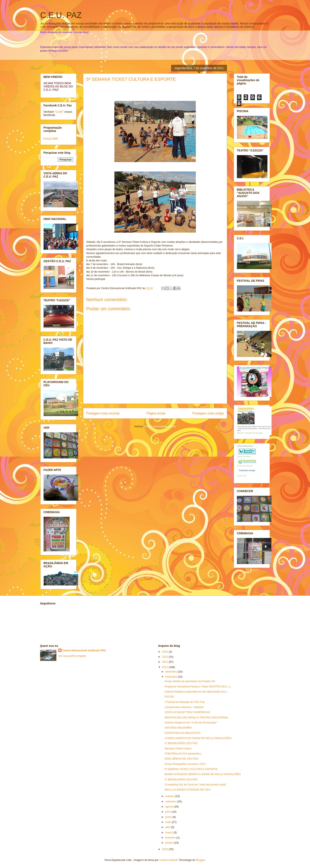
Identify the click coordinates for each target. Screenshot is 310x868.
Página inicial (156, 413)
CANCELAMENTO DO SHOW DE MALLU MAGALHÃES (198, 738)
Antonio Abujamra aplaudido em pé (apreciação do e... (197, 692)
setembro (171, 801)
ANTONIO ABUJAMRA (178, 728)
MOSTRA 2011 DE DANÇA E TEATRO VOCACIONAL (197, 717)
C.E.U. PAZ (61, 15)
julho (168, 812)
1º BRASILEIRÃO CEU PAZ (181, 743)
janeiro (170, 843)
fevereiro (171, 838)
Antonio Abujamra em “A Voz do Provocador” (191, 723)
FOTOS (169, 697)
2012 (166, 662)
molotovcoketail (169, 860)
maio (169, 822)
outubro (170, 796)
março (169, 832)
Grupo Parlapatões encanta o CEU (185, 764)
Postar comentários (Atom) (160, 426)
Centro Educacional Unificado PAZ (84, 650)
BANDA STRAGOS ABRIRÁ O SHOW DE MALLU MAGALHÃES (203, 774)
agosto (170, 807)
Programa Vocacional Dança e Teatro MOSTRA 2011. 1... (198, 686)
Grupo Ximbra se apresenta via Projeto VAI (190, 681)
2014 (166, 652)
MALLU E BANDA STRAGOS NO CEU (188, 790)
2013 (166, 657)
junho (169, 817)
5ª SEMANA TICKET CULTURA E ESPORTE (131, 79)
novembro (171, 677)
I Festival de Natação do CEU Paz (185, 702)
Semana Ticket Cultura (178, 748)
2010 (166, 849)
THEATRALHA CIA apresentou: (183, 754)
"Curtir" (59, 112)
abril (168, 827)
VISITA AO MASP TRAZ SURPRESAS (187, 712)
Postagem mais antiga (208, 413)
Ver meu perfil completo (72, 656)
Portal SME (51, 139)
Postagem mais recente (103, 413)
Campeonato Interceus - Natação (184, 707)
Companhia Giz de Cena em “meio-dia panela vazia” (196, 785)
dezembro (171, 672)
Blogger (200, 860)
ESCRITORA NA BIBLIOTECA (183, 733)
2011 (166, 667)
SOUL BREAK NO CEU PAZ (181, 759)
